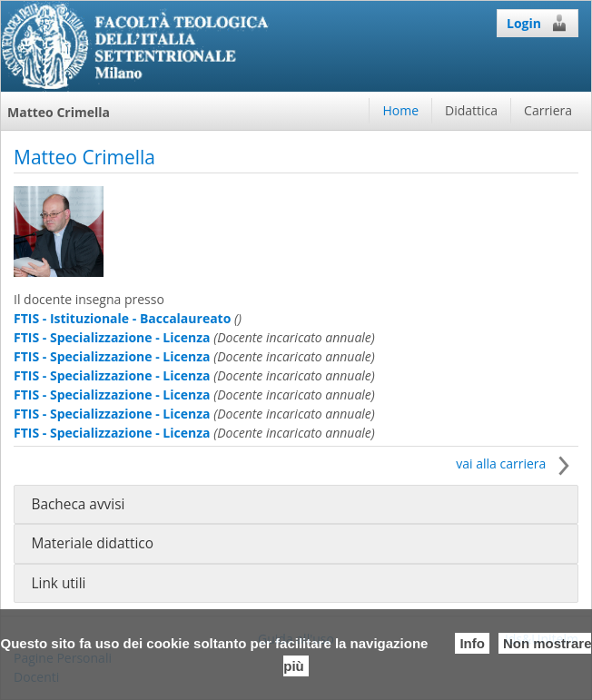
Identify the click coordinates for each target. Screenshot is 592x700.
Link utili (58, 583)
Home (400, 110)
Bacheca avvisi (78, 504)
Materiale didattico (92, 543)
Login (538, 23)
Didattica (471, 110)
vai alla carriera (517, 463)
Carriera (548, 110)
